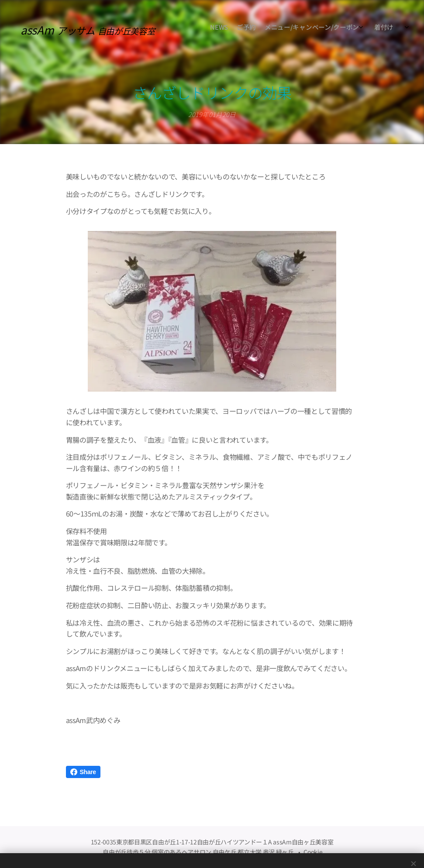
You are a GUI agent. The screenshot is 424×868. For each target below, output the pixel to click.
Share (83, 772)
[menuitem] (327, 28)
